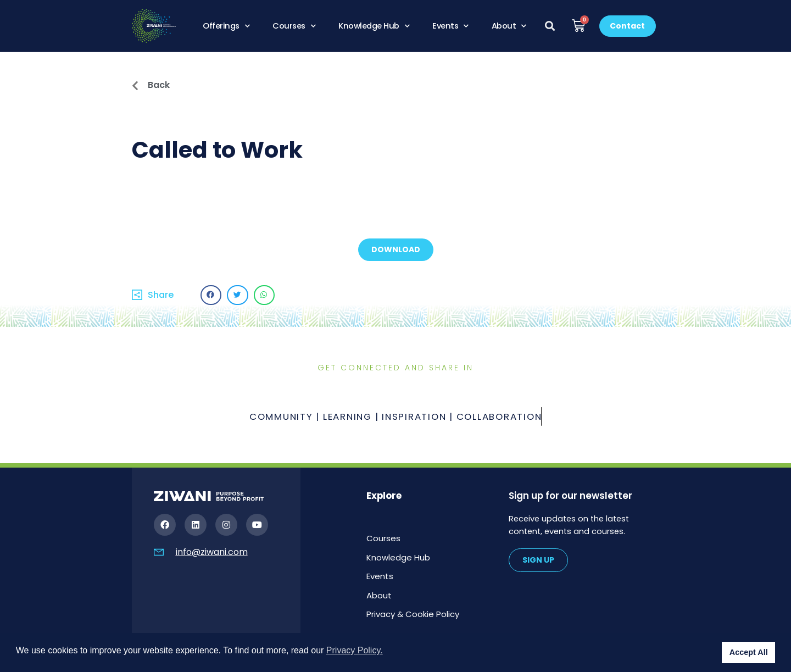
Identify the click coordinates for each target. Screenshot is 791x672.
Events (450, 26)
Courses (294, 26)
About (509, 26)
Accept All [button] (749, 652)
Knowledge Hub (374, 26)
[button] (550, 26)
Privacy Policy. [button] (355, 650)
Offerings (226, 26)
